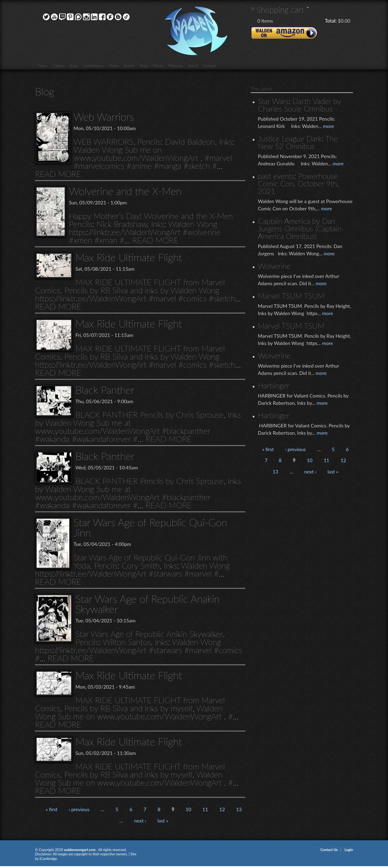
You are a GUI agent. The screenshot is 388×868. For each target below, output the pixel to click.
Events (129, 66)
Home (43, 66)
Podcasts (176, 66)
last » (163, 821)
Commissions (93, 66)
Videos (158, 66)
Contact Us (329, 850)
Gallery (58, 66)
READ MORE (58, 174)
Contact (209, 66)
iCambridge (48, 859)
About (193, 66)
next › (140, 821)
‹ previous (79, 809)
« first (52, 809)
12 (222, 809)
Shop (74, 66)
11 (205, 809)
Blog (143, 66)
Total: (331, 21)
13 (239, 809)
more (329, 126)
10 (188, 809)
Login (349, 850)
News (114, 66)
